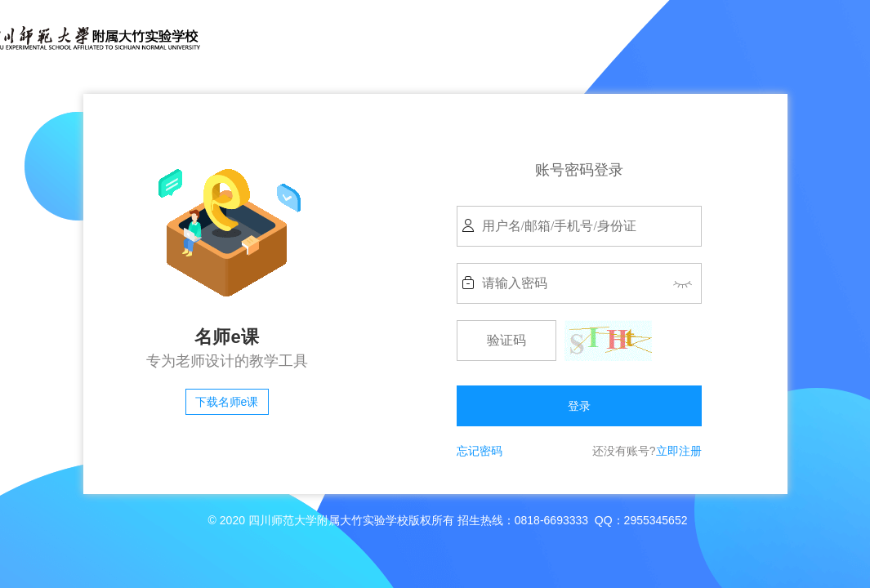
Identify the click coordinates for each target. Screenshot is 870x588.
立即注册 (679, 451)
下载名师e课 (227, 402)
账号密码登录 (579, 170)
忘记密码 (480, 451)
